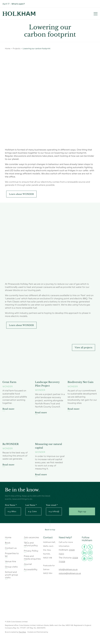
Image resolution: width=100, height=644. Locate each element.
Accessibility (31, 569)
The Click (22, 632)
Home (8, 49)
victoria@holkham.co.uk (70, 573)
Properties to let (12, 555)
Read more (8, 409)
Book (82, 14)
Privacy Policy (31, 551)
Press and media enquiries (32, 557)
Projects (17, 49)
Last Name (31, 505)
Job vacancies (31, 537)
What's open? (18, 4)
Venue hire (10, 561)
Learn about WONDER (21, 194)
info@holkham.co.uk (68, 569)
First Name (11, 505)
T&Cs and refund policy (31, 544)
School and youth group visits (11, 575)
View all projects (84, 347)
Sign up (82, 511)
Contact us (11, 548)
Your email (52, 505)
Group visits (11, 567)
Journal (28, 564)
